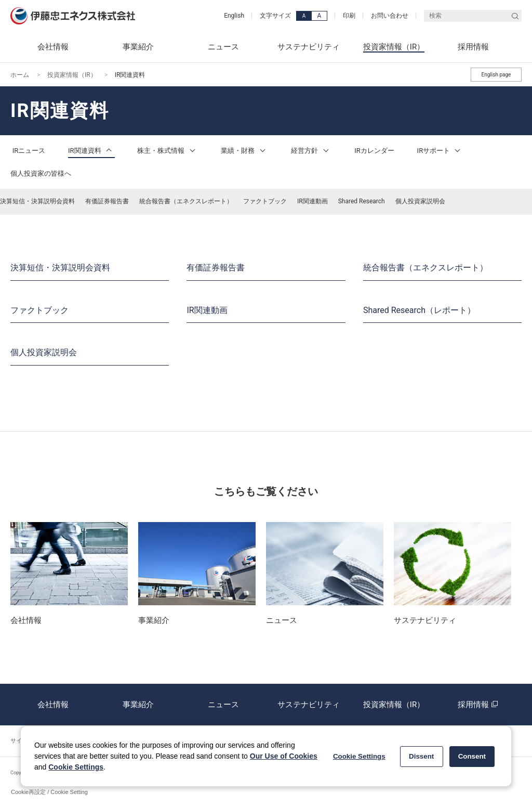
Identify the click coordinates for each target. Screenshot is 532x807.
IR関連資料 (91, 151)
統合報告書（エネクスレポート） (186, 201)
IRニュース (29, 151)
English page (496, 75)
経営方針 (311, 151)
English (234, 16)
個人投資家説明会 (420, 201)
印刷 (349, 16)
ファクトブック (265, 201)
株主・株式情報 (168, 151)
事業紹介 (138, 705)
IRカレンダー (374, 151)
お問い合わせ (390, 16)
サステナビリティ (309, 705)
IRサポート (441, 151)
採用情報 (479, 705)
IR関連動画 (312, 201)
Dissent (421, 756)
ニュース (223, 705)
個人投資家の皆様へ (41, 173)
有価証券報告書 (107, 201)
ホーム (20, 75)
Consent (472, 756)
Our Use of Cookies (284, 756)
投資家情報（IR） (72, 75)
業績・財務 (244, 151)
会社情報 (53, 705)
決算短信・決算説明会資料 (37, 201)
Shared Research (362, 201)
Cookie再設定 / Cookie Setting (49, 792)
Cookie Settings (76, 767)
